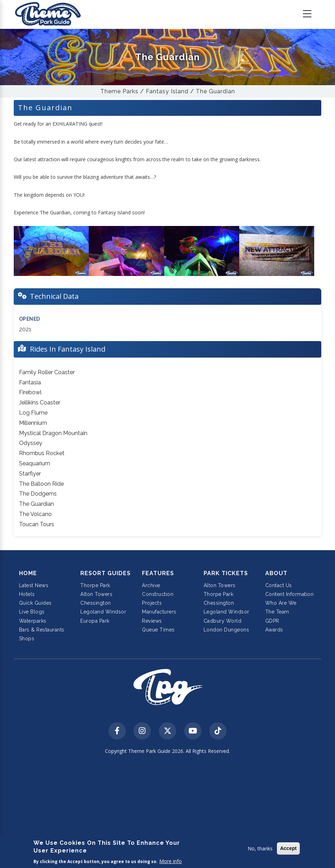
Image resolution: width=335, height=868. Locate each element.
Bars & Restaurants (42, 630)
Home (28, 573)
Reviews (152, 621)
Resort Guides (106, 573)
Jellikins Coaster (40, 402)
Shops (27, 639)
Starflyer (30, 474)
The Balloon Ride (41, 484)
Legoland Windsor (103, 612)
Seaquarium (35, 463)
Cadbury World (223, 621)
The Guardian (215, 91)
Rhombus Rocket (42, 453)
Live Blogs (32, 612)
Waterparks (33, 621)
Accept (288, 848)
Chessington (96, 603)
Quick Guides (35, 603)
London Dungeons (227, 630)
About (276, 573)
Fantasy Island (167, 91)
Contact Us (279, 585)
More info (170, 861)
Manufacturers (159, 612)
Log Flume (33, 413)
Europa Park (95, 621)
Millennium (33, 423)
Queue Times (158, 630)
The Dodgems (38, 494)
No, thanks (260, 848)
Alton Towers (96, 594)
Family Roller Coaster (47, 372)
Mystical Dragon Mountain (53, 433)
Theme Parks (119, 91)
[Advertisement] (168, 812)
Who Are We (281, 603)
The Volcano (35, 514)
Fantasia (30, 382)
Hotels (27, 594)
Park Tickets (226, 573)
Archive (151, 585)
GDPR (272, 621)
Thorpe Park (95, 585)
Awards (274, 630)
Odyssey (31, 443)
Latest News (34, 585)
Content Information (290, 594)
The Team (277, 612)
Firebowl (30, 392)
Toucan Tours (37, 524)
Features (158, 573)
